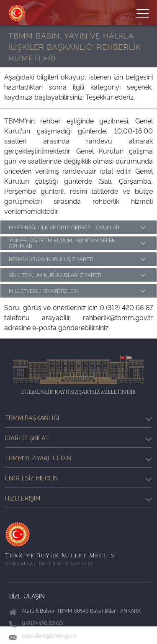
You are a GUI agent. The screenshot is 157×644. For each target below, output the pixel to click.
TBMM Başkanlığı (78, 418)
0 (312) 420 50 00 (42, 623)
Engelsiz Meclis (78, 478)
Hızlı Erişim (78, 498)
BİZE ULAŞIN (27, 596)
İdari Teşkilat (78, 438)
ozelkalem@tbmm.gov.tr (49, 635)
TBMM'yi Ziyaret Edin (78, 458)
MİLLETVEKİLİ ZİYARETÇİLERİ (43, 291)
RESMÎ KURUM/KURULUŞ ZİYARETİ (51, 259)
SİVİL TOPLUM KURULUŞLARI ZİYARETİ (55, 275)
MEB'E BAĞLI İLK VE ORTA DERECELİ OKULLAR (64, 227)
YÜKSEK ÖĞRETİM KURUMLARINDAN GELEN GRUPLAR (62, 243)
